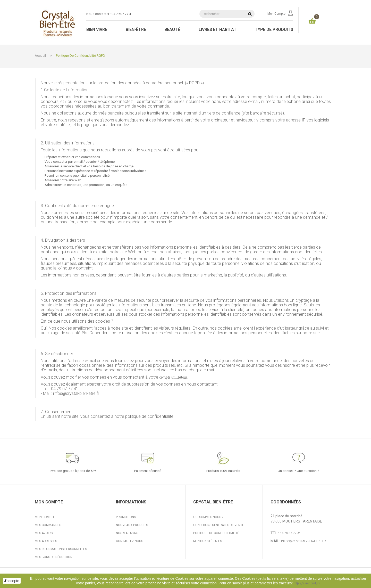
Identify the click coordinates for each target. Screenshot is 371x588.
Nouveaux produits (132, 525)
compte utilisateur (173, 377)
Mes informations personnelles (61, 549)
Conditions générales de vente (219, 525)
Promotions (126, 517)
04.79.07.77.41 (290, 533)
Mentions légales (208, 541)
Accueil (40, 56)
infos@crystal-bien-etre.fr (303, 541)
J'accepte (12, 581)
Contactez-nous (129, 541)
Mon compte (280, 14)
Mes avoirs (44, 533)
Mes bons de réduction (54, 557)
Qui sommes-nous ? (208, 517)
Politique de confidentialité (216, 533)
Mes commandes (48, 525)
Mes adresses (46, 541)
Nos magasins (127, 533)
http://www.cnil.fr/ (307, 583)
